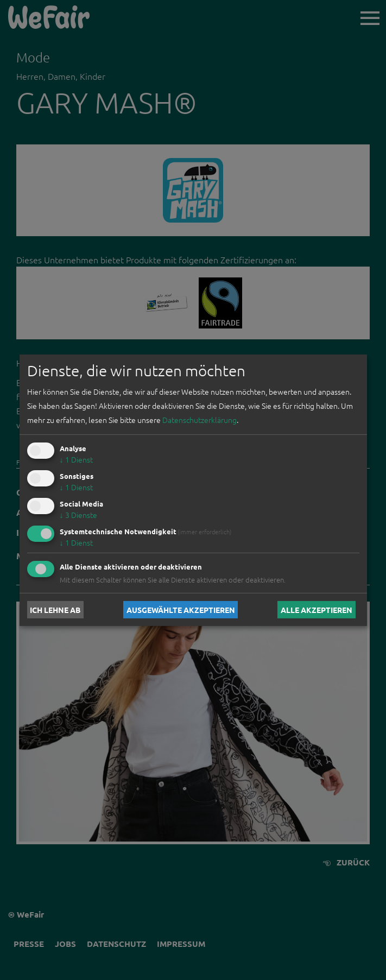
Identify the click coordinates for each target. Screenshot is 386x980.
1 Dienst (76, 459)
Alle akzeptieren (317, 610)
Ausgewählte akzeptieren (181, 610)
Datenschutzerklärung (200, 420)
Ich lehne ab (55, 610)
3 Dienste (78, 515)
